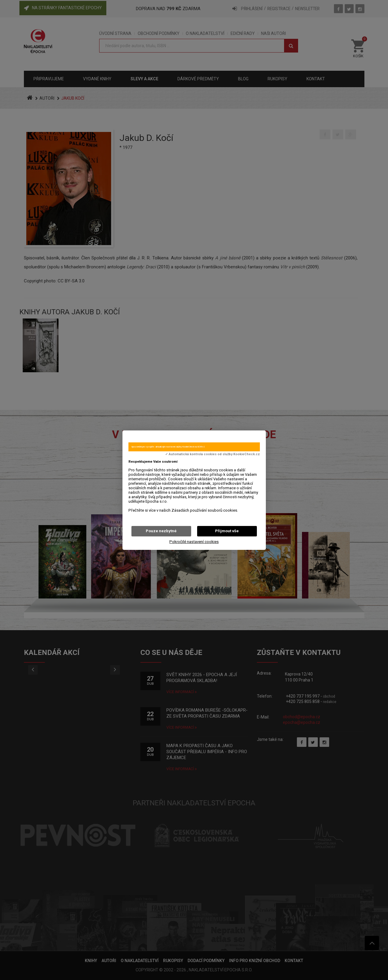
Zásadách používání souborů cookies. (205, 510)
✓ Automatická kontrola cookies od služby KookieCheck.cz (213, 454)
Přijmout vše (227, 531)
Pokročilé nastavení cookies (194, 542)
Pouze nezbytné (161, 531)
